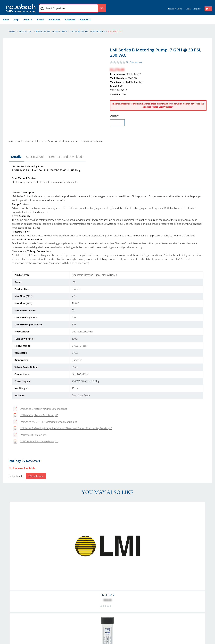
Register (197, 9)
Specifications (35, 157)
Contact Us (86, 20)
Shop (16, 20)
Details (16, 157)
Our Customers (118, 568)
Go (102, 8)
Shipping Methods (67, 571)
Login (188, 9)
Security (166, 568)
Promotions (55, 20)
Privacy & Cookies (172, 564)
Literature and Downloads (66, 157)
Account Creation (67, 564)
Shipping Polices (12, 568)
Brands (41, 20)
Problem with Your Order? (124, 571)
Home (6, 20)
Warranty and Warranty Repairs (20, 571)
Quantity (114, 116)
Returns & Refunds (13, 564)
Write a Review (36, 290)
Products (28, 20)
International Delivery (69, 568)
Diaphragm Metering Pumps (87, 32)
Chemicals (70, 20)
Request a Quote (175, 9)
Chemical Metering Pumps (51, 32)
